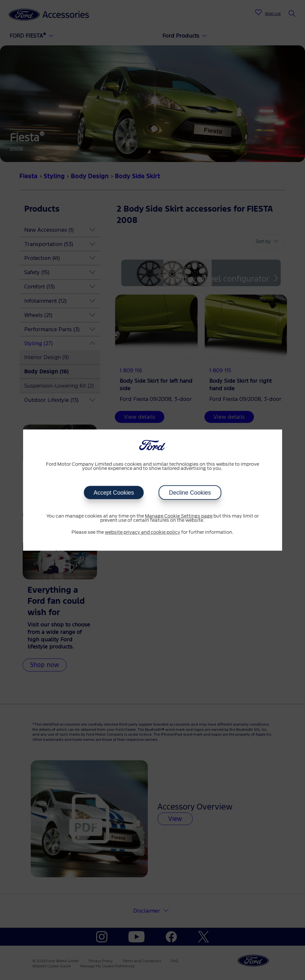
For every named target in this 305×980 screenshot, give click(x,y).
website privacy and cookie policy (142, 532)
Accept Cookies (114, 493)
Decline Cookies (190, 493)
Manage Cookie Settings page (179, 516)
